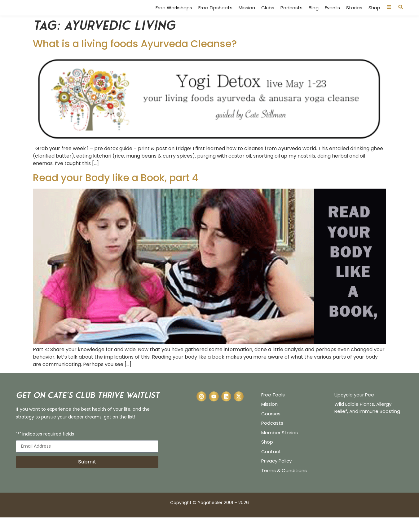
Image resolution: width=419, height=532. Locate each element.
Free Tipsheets (215, 15)
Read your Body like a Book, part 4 (116, 192)
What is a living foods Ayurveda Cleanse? (135, 58)
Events (332, 15)
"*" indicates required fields (45, 449)
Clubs (268, 15)
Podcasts (291, 15)
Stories (354, 15)
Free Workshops (174, 15)
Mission (247, 15)
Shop (374, 15)
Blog (314, 15)
